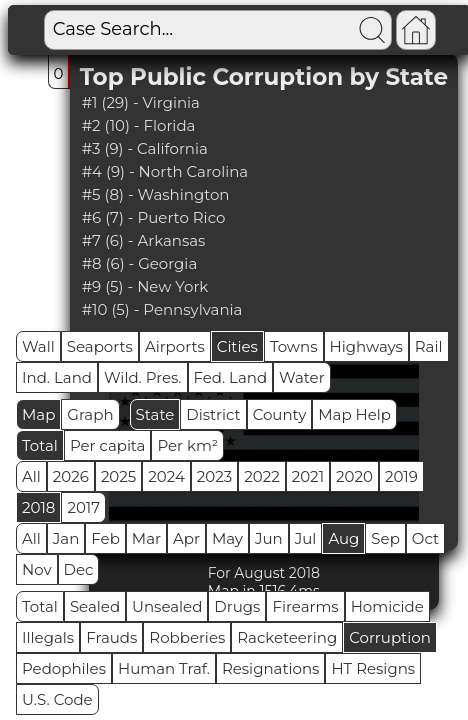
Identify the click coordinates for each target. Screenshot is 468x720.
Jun (269, 538)
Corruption (390, 637)
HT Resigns (373, 668)
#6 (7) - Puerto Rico (154, 217)
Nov (37, 569)
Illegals (48, 637)
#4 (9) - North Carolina (165, 171)
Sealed (95, 606)
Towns (294, 346)
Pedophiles (64, 668)
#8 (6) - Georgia (140, 263)
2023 (214, 476)
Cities (237, 346)
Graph (90, 414)
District (213, 414)
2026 (71, 476)
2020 (354, 476)
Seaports (100, 346)
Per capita (108, 445)
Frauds (111, 637)
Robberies (187, 637)
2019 (401, 476)
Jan (66, 538)
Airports (175, 346)
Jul (306, 538)
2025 (118, 476)
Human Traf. (164, 668)
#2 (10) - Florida (139, 125)
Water (302, 377)
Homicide (387, 606)
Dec (79, 569)
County (280, 414)
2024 (166, 476)
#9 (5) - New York (145, 286)
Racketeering (287, 637)
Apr (186, 538)
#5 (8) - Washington (156, 194)
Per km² (187, 445)
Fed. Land (231, 377)
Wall (38, 346)
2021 (308, 476)
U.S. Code (57, 699)
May (227, 538)
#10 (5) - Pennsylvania (162, 309)
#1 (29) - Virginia (141, 102)
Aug (343, 538)
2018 (38, 507)
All (31, 476)
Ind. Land (57, 377)
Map (38, 414)
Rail (429, 346)
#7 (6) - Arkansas (144, 240)
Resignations (271, 668)
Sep (385, 538)
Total (40, 445)
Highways (366, 346)
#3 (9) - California (145, 148)
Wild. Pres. (143, 377)
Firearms (305, 606)
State (155, 414)
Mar (146, 538)
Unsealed (167, 606)
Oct (425, 538)
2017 (83, 507)
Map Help (354, 414)
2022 (261, 476)
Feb (105, 538)
